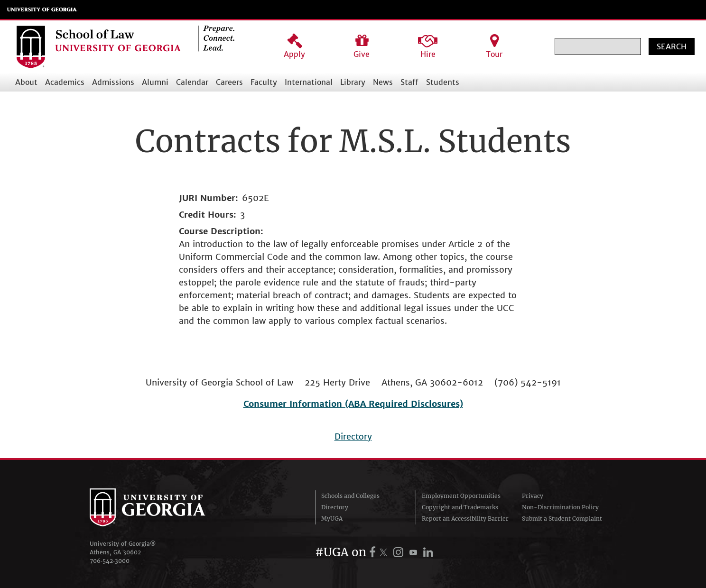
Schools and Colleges (350, 496)
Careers (229, 82)
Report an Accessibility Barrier (465, 519)
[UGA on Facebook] (374, 552)
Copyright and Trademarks (460, 507)
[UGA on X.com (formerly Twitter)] (385, 552)
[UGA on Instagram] (400, 552)
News (383, 82)
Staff (409, 82)
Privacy (533, 496)
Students (443, 82)
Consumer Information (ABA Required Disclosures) (353, 404)
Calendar (192, 82)
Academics (65, 82)
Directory (353, 436)
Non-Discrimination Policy (560, 507)
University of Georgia (42, 9)
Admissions (113, 82)
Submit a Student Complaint (562, 519)
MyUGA (332, 519)
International (309, 82)
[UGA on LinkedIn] (428, 552)
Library (353, 82)
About (26, 82)
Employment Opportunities (461, 496)
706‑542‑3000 (110, 561)
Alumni (155, 82)
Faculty (264, 82)
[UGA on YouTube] (415, 552)
